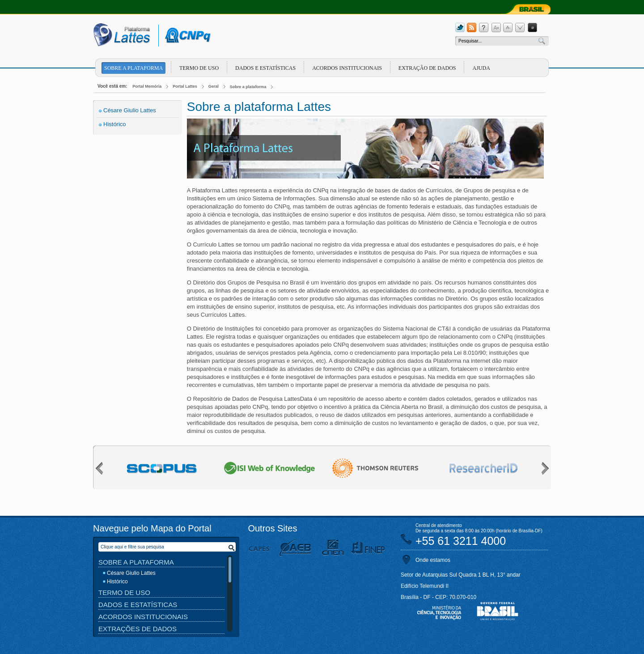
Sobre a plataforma (133, 68)
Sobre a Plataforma (136, 562)
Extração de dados (427, 68)
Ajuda (481, 68)
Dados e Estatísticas (265, 68)
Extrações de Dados (138, 629)
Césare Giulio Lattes (130, 110)
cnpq (186, 36)
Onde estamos (433, 560)
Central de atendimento (439, 525)
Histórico (115, 124)
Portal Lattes (185, 86)
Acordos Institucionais (347, 68)
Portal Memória (147, 86)
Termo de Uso (199, 68)
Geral (214, 86)
